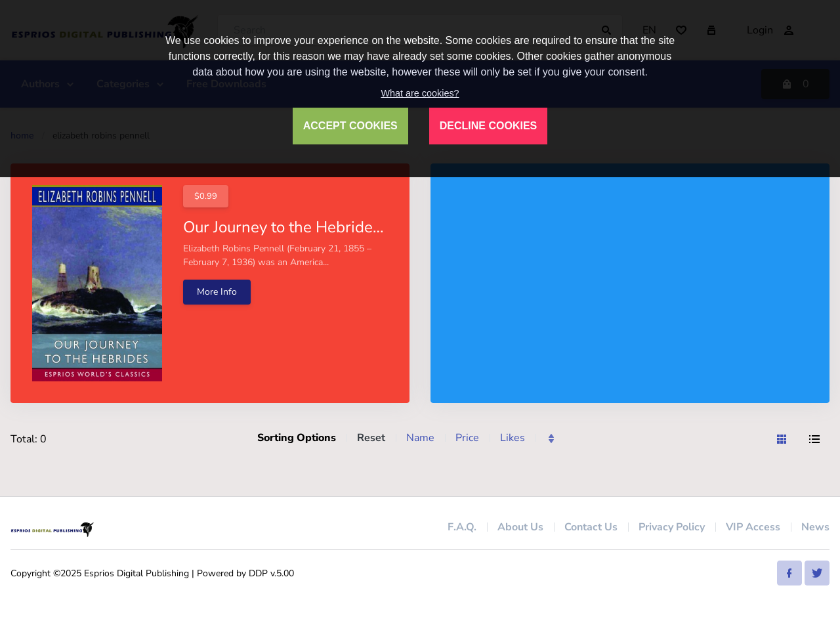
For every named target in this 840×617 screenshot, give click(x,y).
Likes (513, 438)
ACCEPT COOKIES (350, 126)
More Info (217, 292)
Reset (371, 438)
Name (420, 438)
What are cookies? (420, 93)
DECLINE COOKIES (488, 126)
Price (467, 438)
